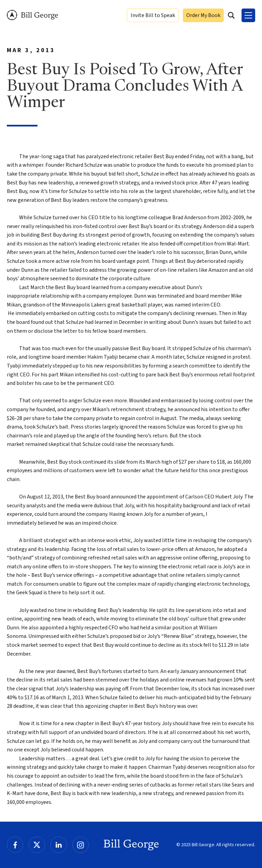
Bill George (32, 15)
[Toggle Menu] (248, 15)
